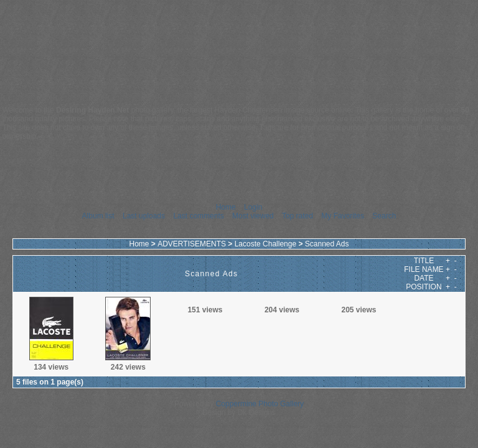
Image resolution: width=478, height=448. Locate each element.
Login (253, 207)
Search (384, 216)
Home (226, 207)
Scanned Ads (327, 244)
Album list (98, 216)
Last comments (198, 216)
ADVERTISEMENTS (192, 244)
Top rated (298, 216)
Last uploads (144, 216)
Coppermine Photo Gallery (260, 404)
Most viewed (253, 216)
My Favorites (343, 216)
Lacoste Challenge (265, 244)
